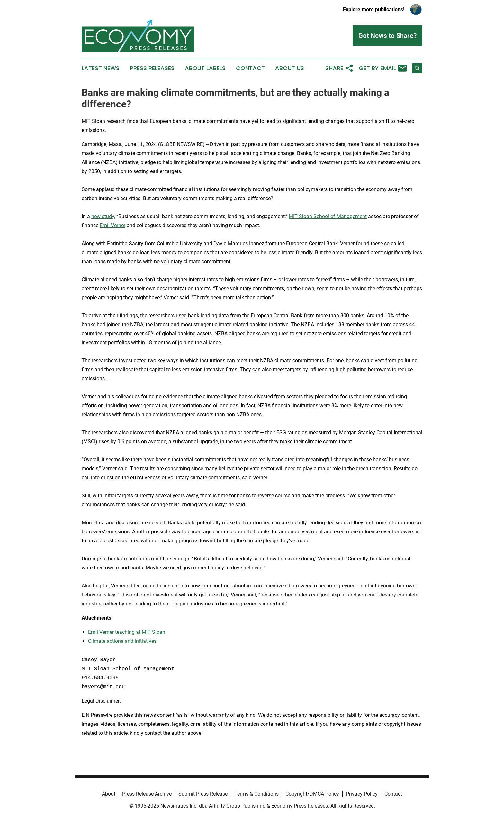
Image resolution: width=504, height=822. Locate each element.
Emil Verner (113, 225)
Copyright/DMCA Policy (312, 794)
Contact (250, 68)
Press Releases (152, 68)
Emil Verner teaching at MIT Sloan (127, 632)
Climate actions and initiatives (122, 641)
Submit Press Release (203, 794)
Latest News (101, 68)
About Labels (205, 68)
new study (103, 216)
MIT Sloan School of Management (328, 216)
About (109, 794)
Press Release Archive (147, 794)
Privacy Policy (362, 794)
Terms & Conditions (256, 794)
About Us (290, 68)
